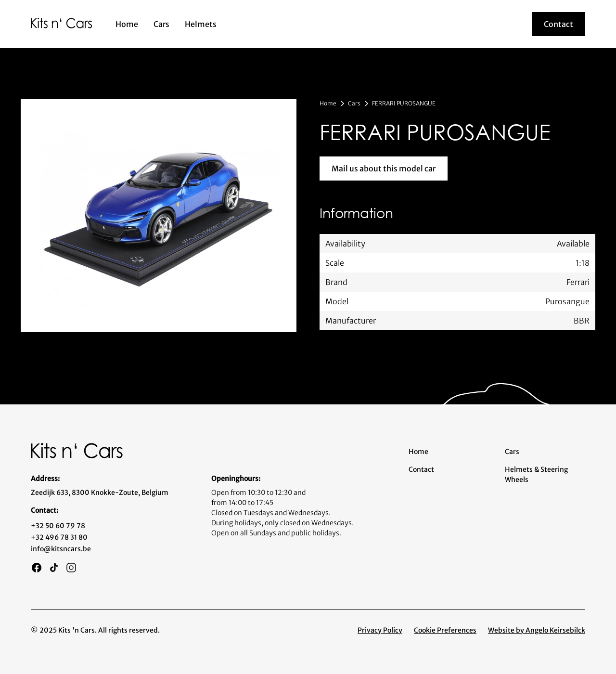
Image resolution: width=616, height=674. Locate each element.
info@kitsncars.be (61, 549)
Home (127, 24)
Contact (421, 469)
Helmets (201, 24)
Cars (161, 24)
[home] (62, 23)
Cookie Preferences (445, 630)
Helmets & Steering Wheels (536, 474)
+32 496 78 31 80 (59, 537)
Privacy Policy (380, 630)
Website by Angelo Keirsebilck (537, 630)
